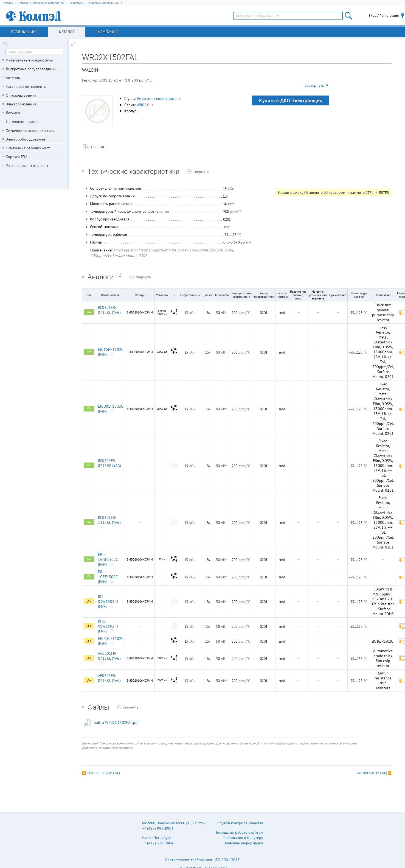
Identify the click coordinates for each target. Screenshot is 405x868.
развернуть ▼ (317, 85)
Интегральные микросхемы (29, 60)
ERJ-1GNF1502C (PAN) (108, 559)
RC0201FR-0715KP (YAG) (109, 463)
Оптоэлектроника (21, 95)
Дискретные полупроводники (31, 69)
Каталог (67, 32)
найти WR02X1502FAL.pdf (116, 723)
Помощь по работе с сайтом (239, 832)
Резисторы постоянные (159, 99)
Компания (108, 32)
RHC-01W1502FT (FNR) (108, 626)
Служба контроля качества (240, 823)
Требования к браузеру (243, 838)
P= (89, 312)
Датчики (13, 113)
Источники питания (23, 122)
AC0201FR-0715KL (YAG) (109, 656)
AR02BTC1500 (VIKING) (372, 773)
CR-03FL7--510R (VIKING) (103, 773)
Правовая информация (243, 843)
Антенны (13, 78)
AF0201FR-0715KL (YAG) (109, 678)
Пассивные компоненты (26, 86)
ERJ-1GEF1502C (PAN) (108, 577)
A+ (89, 601)
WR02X (145, 105)
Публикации (23, 32)
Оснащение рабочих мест (28, 148)
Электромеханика (21, 104)
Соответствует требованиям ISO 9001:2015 (203, 860)
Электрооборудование (25, 139)
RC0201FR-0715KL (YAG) (109, 310)
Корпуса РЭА (17, 157)
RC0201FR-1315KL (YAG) (109, 520)
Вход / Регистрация (384, 16)
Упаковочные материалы (27, 166)
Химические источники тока (30, 130)
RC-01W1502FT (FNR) (108, 601)
